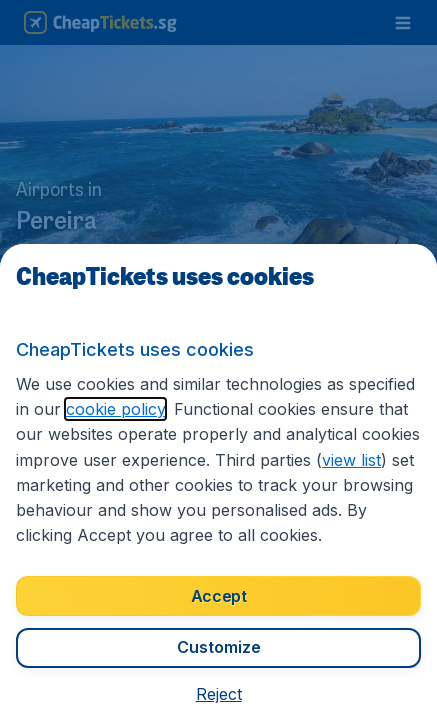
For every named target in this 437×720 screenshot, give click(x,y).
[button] (219, 694)
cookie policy (115, 409)
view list (351, 460)
